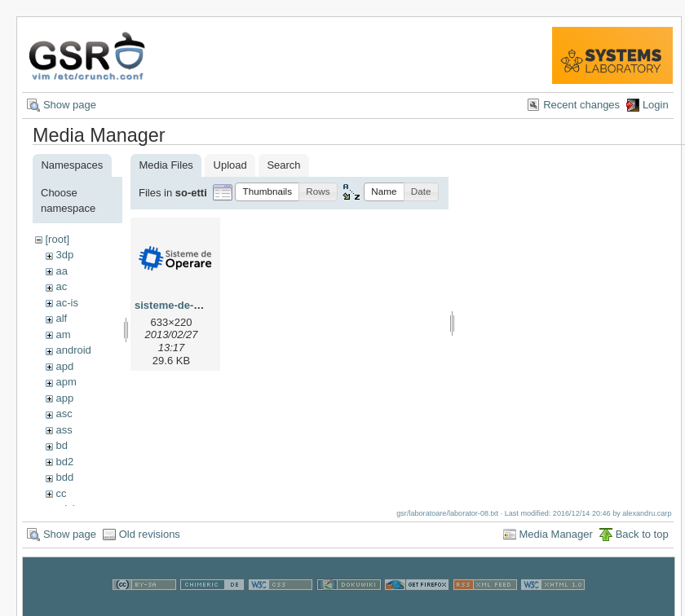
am (63, 334)
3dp (64, 255)
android (73, 350)
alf (61, 318)
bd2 (64, 462)
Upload (230, 165)
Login (656, 105)
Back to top (642, 542)
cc (61, 493)
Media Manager (556, 542)
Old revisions (150, 542)
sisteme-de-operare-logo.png (208, 305)
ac (61, 286)
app (64, 398)
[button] (267, 192)
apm (66, 382)
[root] (57, 239)
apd (64, 366)
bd (61, 445)
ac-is (66, 303)
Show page (70, 105)
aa (61, 271)
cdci (65, 509)
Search (283, 165)
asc (64, 414)
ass (64, 430)
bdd (64, 477)
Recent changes (581, 105)
